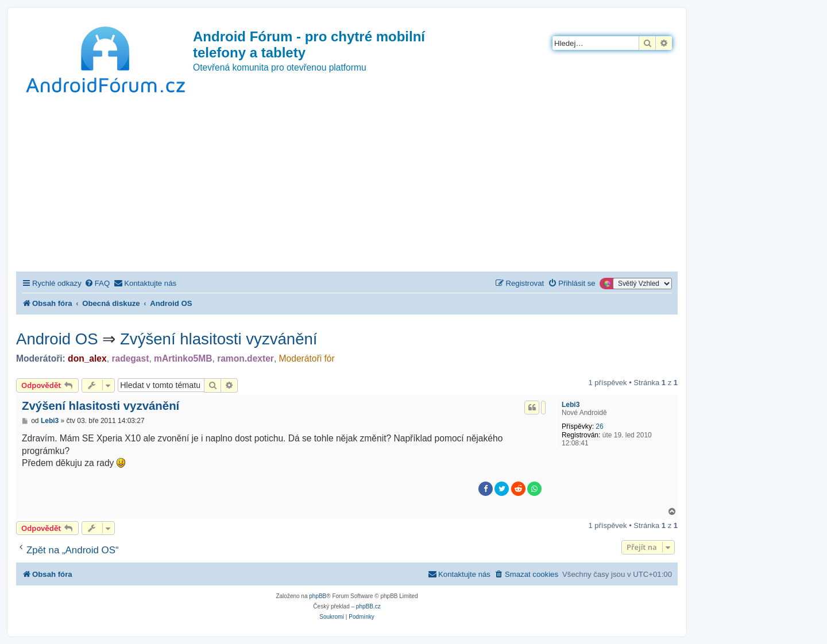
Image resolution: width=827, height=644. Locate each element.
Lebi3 (571, 405)
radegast (130, 358)
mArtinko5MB (183, 358)
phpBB (318, 596)
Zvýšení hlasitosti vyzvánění (219, 339)
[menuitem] (97, 283)
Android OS (57, 339)
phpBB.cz (368, 606)
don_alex (87, 358)
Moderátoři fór (307, 358)
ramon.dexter (246, 358)
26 (599, 426)
